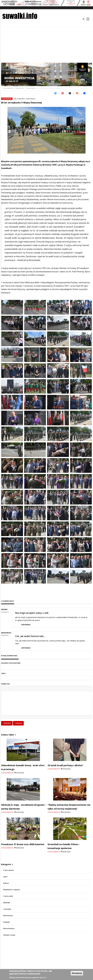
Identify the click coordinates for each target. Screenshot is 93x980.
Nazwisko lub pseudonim (11, 663)
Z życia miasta (31, 88)
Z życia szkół (8, 896)
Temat (4, 673)
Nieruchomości (9, 928)
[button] (4, 688)
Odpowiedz (26, 625)
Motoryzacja (8, 916)
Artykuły (6, 922)
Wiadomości (20, 88)
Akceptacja (77, 973)
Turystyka (7, 909)
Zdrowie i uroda (9, 935)
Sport (5, 877)
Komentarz (6, 684)
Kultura (6, 883)
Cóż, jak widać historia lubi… (30, 636)
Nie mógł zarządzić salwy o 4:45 (32, 613)
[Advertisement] (46, 45)
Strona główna (9, 88)
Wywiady (7, 903)
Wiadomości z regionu (12, 890)
